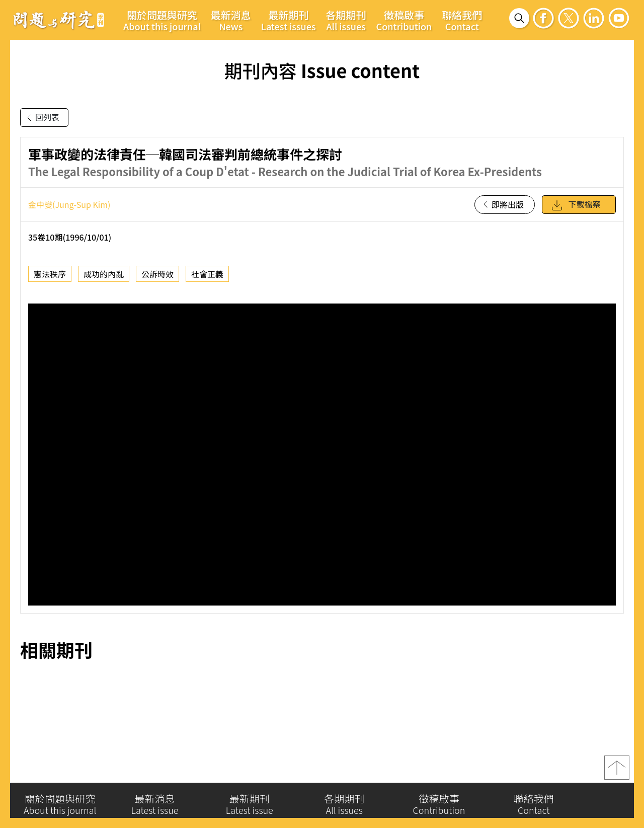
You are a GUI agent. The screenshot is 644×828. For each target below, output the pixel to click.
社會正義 (207, 274)
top (617, 772)
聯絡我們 (462, 20)
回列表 (41, 118)
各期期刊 (346, 20)
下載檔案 (576, 205)
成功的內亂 (104, 274)
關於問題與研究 (162, 20)
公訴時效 (157, 274)
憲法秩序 (50, 274)
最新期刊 (289, 20)
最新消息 (231, 20)
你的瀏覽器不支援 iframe (322, 455)
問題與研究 (59, 20)
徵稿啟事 (404, 20)
